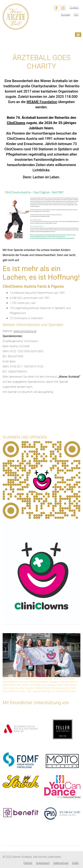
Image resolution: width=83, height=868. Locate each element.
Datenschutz (61, 863)
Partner (28, 863)
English (74, 7)
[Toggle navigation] (78, 35)
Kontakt (66, 15)
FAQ (76, 15)
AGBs (75, 863)
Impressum (43, 863)
